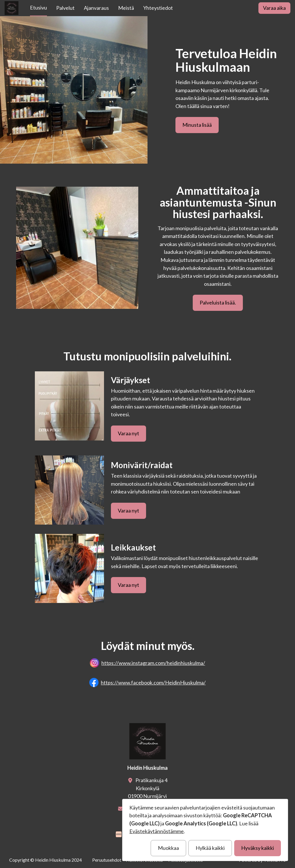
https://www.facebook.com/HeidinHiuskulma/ (153, 682)
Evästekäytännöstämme (157, 831)
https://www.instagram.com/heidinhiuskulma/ (153, 663)
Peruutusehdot (107, 860)
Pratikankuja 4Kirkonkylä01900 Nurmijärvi (148, 788)
